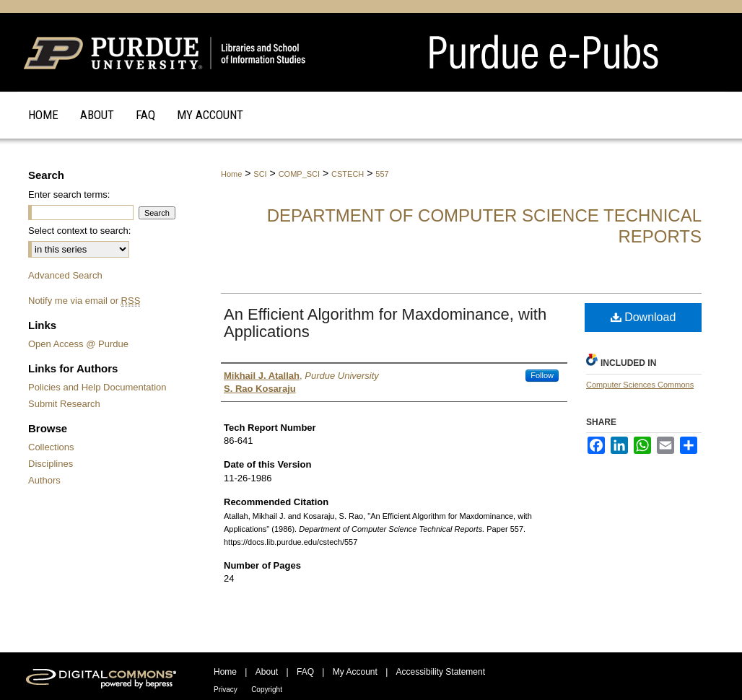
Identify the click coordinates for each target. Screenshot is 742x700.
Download (643, 317)
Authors (44, 480)
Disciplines (51, 464)
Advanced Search (65, 275)
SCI (260, 174)
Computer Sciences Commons (640, 385)
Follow (542, 375)
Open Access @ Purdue (78, 344)
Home (231, 174)
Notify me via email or (84, 301)
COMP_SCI (299, 174)
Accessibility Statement (441, 672)
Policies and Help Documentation (97, 387)
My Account (355, 672)
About (267, 672)
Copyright (267, 690)
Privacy (226, 690)
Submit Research (64, 404)
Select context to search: (79, 231)
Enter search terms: (69, 194)
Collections (51, 447)
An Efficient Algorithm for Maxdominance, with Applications (385, 323)
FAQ (305, 672)
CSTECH (348, 174)
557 (382, 174)
